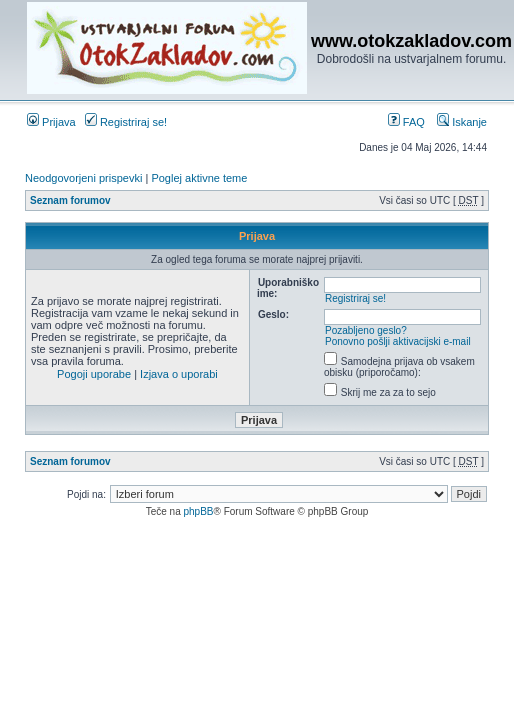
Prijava (51, 122)
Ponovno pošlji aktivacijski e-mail (398, 341)
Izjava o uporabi (179, 374)
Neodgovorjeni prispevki (83, 178)
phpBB (198, 511)
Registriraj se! (126, 122)
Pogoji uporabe (94, 374)
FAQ (406, 122)
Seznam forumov (70, 200)
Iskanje (462, 122)
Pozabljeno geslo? (366, 330)
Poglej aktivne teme (199, 178)
